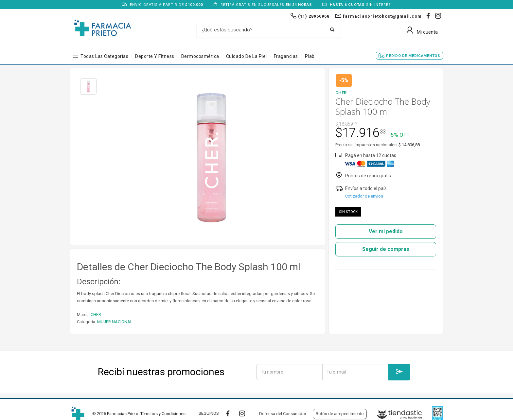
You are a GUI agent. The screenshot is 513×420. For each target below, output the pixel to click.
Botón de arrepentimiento (340, 414)
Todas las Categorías (104, 56)
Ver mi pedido (386, 231)
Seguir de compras (386, 249)
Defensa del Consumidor (283, 414)
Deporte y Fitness (155, 56)
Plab (310, 56)
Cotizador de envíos (364, 196)
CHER (96, 315)
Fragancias (286, 56)
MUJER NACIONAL (115, 322)
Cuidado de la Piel (247, 56)
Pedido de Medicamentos (413, 56)
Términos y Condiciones (163, 414)
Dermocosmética (200, 56)
